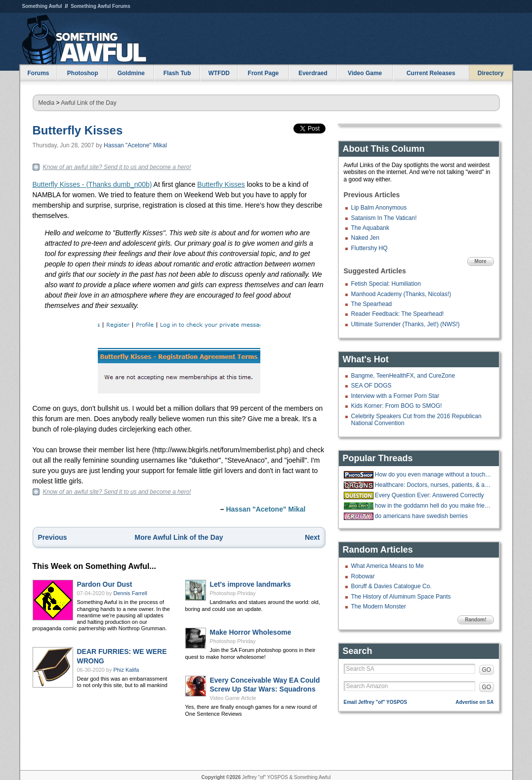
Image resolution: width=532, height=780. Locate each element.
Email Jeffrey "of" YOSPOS (376, 702)
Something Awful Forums (101, 6)
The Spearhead (372, 304)
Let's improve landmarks (250, 584)
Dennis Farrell (130, 593)
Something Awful (42, 6)
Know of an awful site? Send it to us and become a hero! (117, 167)
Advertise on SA (474, 702)
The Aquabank (370, 228)
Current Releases (431, 73)
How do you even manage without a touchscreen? (433, 475)
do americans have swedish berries (421, 516)
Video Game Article (233, 698)
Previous (53, 537)
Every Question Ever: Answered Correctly (430, 495)
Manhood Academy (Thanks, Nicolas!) (401, 294)
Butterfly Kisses (78, 130)
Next (312, 537)
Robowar (363, 576)
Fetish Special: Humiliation (386, 284)
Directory (491, 73)
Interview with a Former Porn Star (395, 396)
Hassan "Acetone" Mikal (135, 145)
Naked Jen (365, 238)
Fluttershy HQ (369, 248)
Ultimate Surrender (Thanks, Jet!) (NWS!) (406, 324)
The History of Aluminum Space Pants (401, 597)
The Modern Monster (379, 607)
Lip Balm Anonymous (379, 208)
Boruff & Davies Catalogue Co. (391, 586)
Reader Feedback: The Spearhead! (398, 314)
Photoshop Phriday (233, 593)
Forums (38, 73)
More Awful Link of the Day (179, 537)
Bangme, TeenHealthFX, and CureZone (403, 376)
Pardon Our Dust (105, 584)
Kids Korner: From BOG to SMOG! (397, 406)
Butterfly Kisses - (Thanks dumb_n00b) (92, 184)
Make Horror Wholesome (251, 632)
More (481, 261)
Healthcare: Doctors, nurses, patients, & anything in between (433, 485)
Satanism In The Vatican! (384, 218)
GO (487, 670)
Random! (475, 620)
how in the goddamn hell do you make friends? (433, 506)
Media (47, 103)
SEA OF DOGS (371, 386)
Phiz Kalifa (126, 670)
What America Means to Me (388, 566)
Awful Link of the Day (89, 103)
